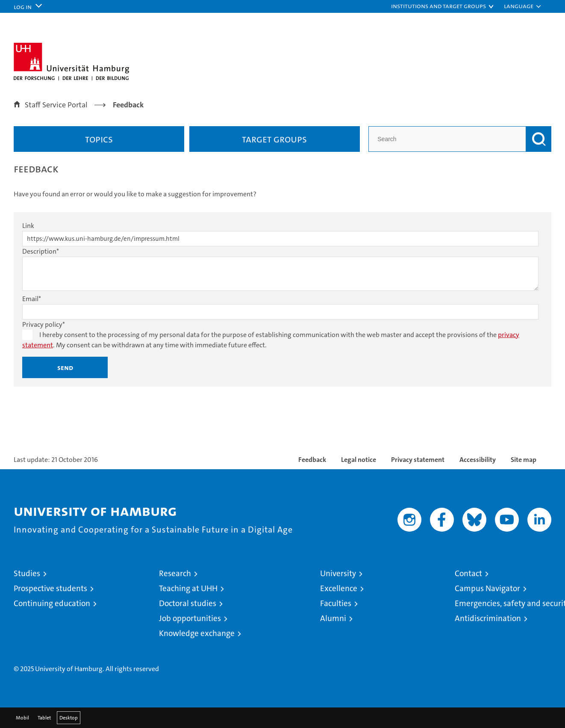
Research (175, 573)
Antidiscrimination (488, 618)
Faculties (336, 603)
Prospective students (50, 588)
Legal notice (359, 460)
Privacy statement (418, 460)
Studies (27, 573)
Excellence (339, 588)
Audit (438, 643)
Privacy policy (44, 324)
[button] (443, 6)
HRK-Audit (489, 643)
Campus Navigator (487, 588)
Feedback (312, 460)
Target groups (274, 139)
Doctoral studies (188, 603)
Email (32, 299)
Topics (99, 139)
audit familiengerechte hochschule (405, 652)
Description (41, 251)
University (338, 573)
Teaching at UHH (188, 588)
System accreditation (534, 648)
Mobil (22, 718)
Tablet (44, 718)
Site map (524, 460)
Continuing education (52, 603)
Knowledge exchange (197, 633)
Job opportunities (190, 618)
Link (28, 226)
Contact (468, 573)
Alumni (333, 618)
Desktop (69, 718)
